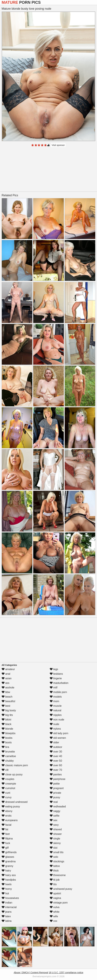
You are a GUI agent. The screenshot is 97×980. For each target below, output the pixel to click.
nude (54, 724)
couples (8, 779)
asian (7, 678)
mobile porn (58, 692)
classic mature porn (15, 765)
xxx (53, 921)
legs (54, 669)
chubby (8, 761)
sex (54, 820)
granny (7, 866)
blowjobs (9, 733)
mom (54, 701)
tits (53, 884)
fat (5, 829)
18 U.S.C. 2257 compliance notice (66, 972)
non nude (57, 720)
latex (6, 916)
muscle (56, 706)
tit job (55, 880)
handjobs (9, 880)
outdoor (56, 747)
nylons (55, 729)
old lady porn (59, 733)
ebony (7, 811)
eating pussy (11, 807)
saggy (55, 811)
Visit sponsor (58, 145)
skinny (55, 843)
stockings (57, 861)
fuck (6, 843)
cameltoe (9, 756)
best (6, 706)
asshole (8, 688)
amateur (8, 669)
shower (56, 834)
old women (58, 738)
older (54, 742)
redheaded (58, 807)
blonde (7, 729)
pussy (55, 797)
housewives (10, 898)
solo (54, 857)
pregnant (57, 788)
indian (7, 903)
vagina (55, 898)
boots (7, 742)
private (55, 793)
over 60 (56, 765)
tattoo (55, 866)
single (55, 839)
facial (7, 825)
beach (7, 697)
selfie (55, 816)
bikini (6, 720)
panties (56, 774)
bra (5, 747)
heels (7, 884)
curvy (7, 797)
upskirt (55, 893)
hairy (6, 871)
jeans (7, 912)
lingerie (56, 678)
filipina (7, 839)
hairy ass (9, 875)
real (54, 802)
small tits (57, 852)
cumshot (8, 788)
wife (54, 916)
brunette (8, 752)
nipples (56, 715)
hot (5, 893)
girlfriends (9, 852)
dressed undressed (15, 802)
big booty (9, 710)
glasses (8, 857)
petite (55, 784)
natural (56, 710)
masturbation (59, 683)
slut (54, 848)
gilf (5, 848)
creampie (9, 784)
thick (54, 871)
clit (5, 770)
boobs (7, 738)
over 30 (56, 752)
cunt (6, 793)
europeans (10, 820)
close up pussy (12, 774)
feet (6, 834)
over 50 (56, 761)
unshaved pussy (61, 889)
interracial (9, 907)
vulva (55, 907)
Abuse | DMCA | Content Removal (31, 972)
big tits (7, 715)
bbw (6, 692)
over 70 (56, 770)
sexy (54, 825)
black (7, 724)
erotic (7, 816)
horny (7, 889)
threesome (58, 875)
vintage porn (59, 903)
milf (54, 688)
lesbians (56, 674)
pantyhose (58, 779)
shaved (56, 829)
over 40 (56, 756)
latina (7, 921)
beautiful (8, 701)
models (56, 697)
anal (6, 674)
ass (5, 683)
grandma (9, 861)
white (55, 912)
